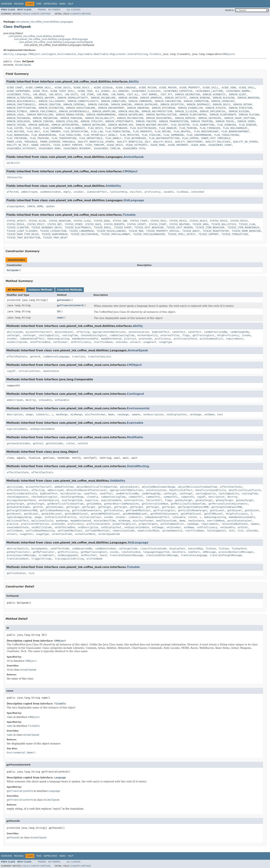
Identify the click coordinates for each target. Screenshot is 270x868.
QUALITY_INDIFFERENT (189, 142)
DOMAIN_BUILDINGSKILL (21, 101)
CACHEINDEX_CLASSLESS (146, 91)
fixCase (211, 549)
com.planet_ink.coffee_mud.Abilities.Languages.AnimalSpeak (56, 42)
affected (12, 192)
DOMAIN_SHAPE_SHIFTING (240, 118)
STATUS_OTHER (73, 224)
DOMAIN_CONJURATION (168, 101)
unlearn (135, 342)
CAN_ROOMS (118, 94)
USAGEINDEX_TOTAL (134, 148)
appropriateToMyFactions (109, 332)
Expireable (85, 54)
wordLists (13, 163)
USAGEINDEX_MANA (49, 148)
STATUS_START (158, 224)
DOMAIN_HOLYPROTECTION (157, 111)
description (15, 414)
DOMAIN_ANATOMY (44, 98)
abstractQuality (18, 549)
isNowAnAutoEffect (32, 339)
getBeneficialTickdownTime (66, 504)
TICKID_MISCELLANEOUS (111, 231)
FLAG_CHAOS (33, 128)
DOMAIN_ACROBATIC (214, 94)
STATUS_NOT (55, 224)
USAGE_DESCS (115, 145)
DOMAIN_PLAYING (249, 115)
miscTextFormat (95, 414)
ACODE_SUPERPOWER (18, 91)
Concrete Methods (70, 290)
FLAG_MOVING (163, 131)
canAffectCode (60, 549)
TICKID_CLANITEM (18, 227)
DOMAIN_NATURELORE (131, 115)
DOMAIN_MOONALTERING (70, 115)
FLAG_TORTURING (17, 138)
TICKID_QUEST (191, 231)
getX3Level (252, 510)
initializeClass (29, 371)
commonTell (136, 497)
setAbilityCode (17, 342)
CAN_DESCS (55, 94)
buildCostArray (71, 494)
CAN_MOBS (103, 94)
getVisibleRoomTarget (193, 510)
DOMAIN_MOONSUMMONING (101, 115)
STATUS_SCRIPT (137, 224)
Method (46, 14)
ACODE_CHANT (15, 88)
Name (111, 414)
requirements (235, 339)
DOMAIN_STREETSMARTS (119, 121)
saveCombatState (18, 527)
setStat (83, 443)
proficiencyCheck (185, 339)
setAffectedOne (40, 342)
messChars (179, 552)
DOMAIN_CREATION (49, 104)
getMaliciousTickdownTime (188, 504)
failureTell (154, 500)
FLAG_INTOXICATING (76, 131)
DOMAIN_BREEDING (248, 98)
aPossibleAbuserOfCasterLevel (87, 490)
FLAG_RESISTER (129, 135)
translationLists (100, 357)
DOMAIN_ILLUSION (186, 111)
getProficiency (68, 552)
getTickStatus (113, 510)
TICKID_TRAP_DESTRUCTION (23, 238)
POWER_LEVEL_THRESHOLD (22, 142)
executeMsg (195, 549)
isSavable (45, 400)
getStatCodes (55, 443)
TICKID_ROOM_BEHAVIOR (246, 231)
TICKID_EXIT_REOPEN (179, 227)
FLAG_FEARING (188, 128)
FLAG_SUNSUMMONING (199, 135)
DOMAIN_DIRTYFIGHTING (21, 108)
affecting (83, 332)
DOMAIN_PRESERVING (45, 118)
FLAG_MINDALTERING (118, 131)
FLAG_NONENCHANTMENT (235, 131)
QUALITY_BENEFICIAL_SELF (134, 142)
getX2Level (235, 510)
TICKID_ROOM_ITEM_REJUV (23, 234)
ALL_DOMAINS (121, 91)
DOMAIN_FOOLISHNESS (43, 111)
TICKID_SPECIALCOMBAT (116, 234)
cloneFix (92, 497)
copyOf (11, 371)
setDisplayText (176, 414)
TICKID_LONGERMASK (81, 231)
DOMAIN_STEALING (67, 121)
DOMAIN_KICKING (239, 111)
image (29, 414)
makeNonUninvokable (85, 339)
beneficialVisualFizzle (245, 490)
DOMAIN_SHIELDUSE (18, 121)
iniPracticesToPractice (60, 517)
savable (168, 192)
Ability (9, 54)
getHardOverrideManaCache (121, 504)
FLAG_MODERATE (142, 131)
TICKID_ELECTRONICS (78, 227)
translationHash (18, 559)
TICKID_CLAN (247, 224)
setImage (195, 414)
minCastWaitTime (105, 521)
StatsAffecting (138, 54)
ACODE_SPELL (247, 88)
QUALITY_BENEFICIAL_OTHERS (96, 142)
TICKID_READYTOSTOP (216, 231)
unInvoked (198, 192)
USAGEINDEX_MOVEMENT (77, 148)
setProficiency (81, 342)
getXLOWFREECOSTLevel (105, 514)
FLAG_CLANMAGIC (75, 128)
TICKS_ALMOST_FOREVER (68, 145)
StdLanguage (134, 200)
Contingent (49, 54)
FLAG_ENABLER (168, 128)
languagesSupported (156, 552)
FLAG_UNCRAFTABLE (91, 138)
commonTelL (153, 497)
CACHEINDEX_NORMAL (238, 91)
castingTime (70, 335)
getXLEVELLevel (52, 514)
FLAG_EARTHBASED (116, 128)
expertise (92, 500)
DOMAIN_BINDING (200, 98)
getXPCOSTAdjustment (164, 514)
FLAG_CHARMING (53, 128)
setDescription (153, 414)
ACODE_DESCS (63, 88)
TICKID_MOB (136, 231)
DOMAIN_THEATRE (146, 121)
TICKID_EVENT (123, 227)
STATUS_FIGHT (139, 221)
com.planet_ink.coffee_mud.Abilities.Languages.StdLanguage (51, 39)
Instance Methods (40, 290)
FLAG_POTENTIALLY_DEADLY (100, 135)
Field (26, 14)
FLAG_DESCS (95, 128)
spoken (50, 206)
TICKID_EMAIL (103, 227)
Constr (35, 14)
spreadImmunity (172, 531)
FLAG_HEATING (15, 131)
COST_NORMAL (150, 94)
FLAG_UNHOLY (113, 138)
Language (21, 54)
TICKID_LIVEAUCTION (53, 231)
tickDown (182, 192)
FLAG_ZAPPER (190, 138)
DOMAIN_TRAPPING (202, 121)
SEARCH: (230, 10)
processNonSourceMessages (236, 552)
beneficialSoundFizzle (211, 490)
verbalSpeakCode (109, 534)
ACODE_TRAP (85, 91)
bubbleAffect (161, 332)
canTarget (13, 335)
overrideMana (216, 521)
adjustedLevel (64, 332)
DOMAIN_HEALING (129, 111)
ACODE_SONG (229, 88)
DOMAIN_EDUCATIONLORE (81, 108)
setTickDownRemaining (40, 531)
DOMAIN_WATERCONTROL (65, 125)
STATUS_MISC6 (15, 224)
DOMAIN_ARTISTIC (176, 98)
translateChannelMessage (126, 555)
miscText (136, 192)
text (220, 414)
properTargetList (124, 524)
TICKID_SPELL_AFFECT (182, 234)
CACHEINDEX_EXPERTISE (178, 91)
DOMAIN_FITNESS (17, 111)
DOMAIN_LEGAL (15, 115)
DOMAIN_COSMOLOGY (223, 101)
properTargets (148, 524)
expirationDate (17, 429)
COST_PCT (166, 94)
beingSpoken (39, 549)
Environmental (67, 54)
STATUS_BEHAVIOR (60, 221)
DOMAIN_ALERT (238, 94)
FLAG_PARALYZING (70, 135)
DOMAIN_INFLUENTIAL (213, 111)
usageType (166, 342)
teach (103, 555)
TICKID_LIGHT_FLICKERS (22, 231)
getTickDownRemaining (55, 510)
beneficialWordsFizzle (22, 494)
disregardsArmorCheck (21, 500)
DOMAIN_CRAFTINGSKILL (21, 104)
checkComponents (18, 497)
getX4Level (14, 514)
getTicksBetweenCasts (87, 510)
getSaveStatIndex (18, 443)
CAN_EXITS (71, 94)
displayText (177, 549)
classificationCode (153, 549)
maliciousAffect (18, 521)
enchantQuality (148, 335)
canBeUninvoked (50, 192)
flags (186, 335)
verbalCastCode (62, 534)
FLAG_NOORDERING (18, 135)
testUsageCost (216, 531)
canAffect (179, 332)
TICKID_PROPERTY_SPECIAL (163, 231)
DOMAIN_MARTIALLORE (40, 115)
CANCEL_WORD (35, 206)
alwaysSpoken (15, 206)
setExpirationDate (42, 429)
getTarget (73, 507)
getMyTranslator (44, 552)
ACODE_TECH (40, 91)
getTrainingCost (203, 335)
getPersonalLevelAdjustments (228, 504)
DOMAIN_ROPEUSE (185, 118)
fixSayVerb (239, 549)
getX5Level (31, 514)
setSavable (62, 400)
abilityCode (15, 332)
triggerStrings (41, 559)
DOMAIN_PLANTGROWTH (223, 115)
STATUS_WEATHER (179, 224)
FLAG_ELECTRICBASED (143, 128)
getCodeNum (94, 504)
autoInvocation (139, 332)
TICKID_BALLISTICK (224, 224)
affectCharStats (42, 472)
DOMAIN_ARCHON (128, 98)
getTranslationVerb (70, 305)
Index (63, 4)
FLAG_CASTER (15, 128)
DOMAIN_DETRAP (243, 104)
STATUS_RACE (93, 224)
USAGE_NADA (198, 145)
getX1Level (217, 510)
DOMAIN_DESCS (222, 104)
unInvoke (121, 342)
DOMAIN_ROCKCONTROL (159, 118)
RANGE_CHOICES (41, 145)
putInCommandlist (211, 339)
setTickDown (15, 531)
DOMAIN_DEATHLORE (146, 104)
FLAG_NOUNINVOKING (44, 135)
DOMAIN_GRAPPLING (104, 111)
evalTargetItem (72, 500)
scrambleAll (47, 555)
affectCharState (18, 472)
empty (67, 192)
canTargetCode (128, 549)
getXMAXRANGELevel (135, 514)
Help (71, 4)
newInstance (51, 371)
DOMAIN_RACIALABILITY (100, 118)
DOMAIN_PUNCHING (71, 118)
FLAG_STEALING (151, 135)
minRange (76, 414)
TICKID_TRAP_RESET (55, 238)
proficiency (153, 192)
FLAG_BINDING (248, 125)
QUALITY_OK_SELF (18, 145)
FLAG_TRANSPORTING (64, 138)
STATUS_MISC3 (198, 221)
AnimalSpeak (23, 65)
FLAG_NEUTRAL (182, 131)
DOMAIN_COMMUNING (140, 101)
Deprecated (50, 4)
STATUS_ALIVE (37, 221)
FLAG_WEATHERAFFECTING (164, 138)
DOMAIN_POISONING (18, 118)
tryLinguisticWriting (69, 559)
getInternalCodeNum (155, 504)
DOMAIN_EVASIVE (216, 108)
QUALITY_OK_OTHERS (245, 142)
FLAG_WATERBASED (135, 138)
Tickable (155, 54)
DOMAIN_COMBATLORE (113, 101)
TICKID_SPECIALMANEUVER (149, 234)
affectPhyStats (17, 357)
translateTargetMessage (226, 555)
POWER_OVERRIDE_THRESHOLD (58, 142)
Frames (42, 10)
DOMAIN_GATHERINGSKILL (74, 111)
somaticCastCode (123, 531)
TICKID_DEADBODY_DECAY (47, 227)
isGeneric (42, 414)
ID (58, 311)
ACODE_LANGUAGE (126, 88)
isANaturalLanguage (56, 357)
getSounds (64, 300)
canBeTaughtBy (240, 332)
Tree (39, 4)
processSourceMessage (21, 555)
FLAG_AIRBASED (227, 125)
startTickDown (103, 342)
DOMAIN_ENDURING (138, 108)
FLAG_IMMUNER (52, 131)
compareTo (188, 497)
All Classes (74, 10)
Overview (7, 4)
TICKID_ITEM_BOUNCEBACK (243, 227)
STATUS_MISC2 (178, 221)
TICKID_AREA (201, 224)
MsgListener (118, 54)
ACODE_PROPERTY (190, 88)
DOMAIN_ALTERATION (19, 98)
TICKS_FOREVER (95, 145)
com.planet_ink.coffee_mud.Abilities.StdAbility (37, 36)
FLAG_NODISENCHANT (206, 131)
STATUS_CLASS (82, 221)
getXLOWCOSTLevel (76, 514)
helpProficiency (228, 335)
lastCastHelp (119, 192)
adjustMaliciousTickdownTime (198, 487)
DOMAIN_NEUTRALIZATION (161, 115)
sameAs (136, 414)
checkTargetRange (72, 497)
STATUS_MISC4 (219, 221)
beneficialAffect (181, 490)
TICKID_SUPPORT (209, 234)
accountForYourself (39, 332)
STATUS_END (120, 221)
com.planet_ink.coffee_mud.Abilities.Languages (44, 22)
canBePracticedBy (216, 332)
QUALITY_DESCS (163, 142)
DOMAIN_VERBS (246, 121)
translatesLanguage (194, 555)
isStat (71, 443)
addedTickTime (64, 487)
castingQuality (49, 335)
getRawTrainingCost (94, 552)
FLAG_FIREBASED (210, 128)
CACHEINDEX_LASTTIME (209, 91)
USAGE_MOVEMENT (178, 145)
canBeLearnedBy (82, 549)
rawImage (123, 414)
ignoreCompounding (19, 517)
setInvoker (60, 342)
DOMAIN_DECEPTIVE (172, 104)
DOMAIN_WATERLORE (94, 125)
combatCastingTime (122, 335)
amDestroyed (29, 192)
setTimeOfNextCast (70, 531)
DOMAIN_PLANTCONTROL (193, 115)
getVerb (35, 357)
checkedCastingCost (94, 335)
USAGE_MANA (158, 145)
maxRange (62, 414)
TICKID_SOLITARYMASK (84, 234)
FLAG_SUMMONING (174, 135)
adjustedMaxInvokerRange (158, 487)
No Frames (54, 10)
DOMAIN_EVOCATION (240, 108)
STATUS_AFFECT (16, 221)
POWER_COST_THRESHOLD (216, 138)
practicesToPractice (35, 524)
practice (130, 339)
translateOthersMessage (162, 555)
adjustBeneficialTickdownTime (97, 487)
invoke (246, 335)
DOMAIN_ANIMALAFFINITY (73, 98)
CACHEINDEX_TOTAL (18, 94)
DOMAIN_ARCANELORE (103, 98)
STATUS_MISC (159, 221)
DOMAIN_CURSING (98, 104)
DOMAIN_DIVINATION (51, 108)
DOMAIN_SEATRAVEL (210, 118)
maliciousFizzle (42, 521)
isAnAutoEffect (97, 192)
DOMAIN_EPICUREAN (163, 108)
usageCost (150, 342)
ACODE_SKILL (211, 88)
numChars (194, 552)
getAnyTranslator (18, 552)
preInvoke (145, 339)
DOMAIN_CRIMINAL (74, 104)
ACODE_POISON (147, 88)
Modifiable (101, 54)
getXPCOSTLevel (191, 514)
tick (240, 531)
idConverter (15, 177)
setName (209, 414)
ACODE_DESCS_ (82, 88)
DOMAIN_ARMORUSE (151, 98)
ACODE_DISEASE (103, 88)
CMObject (34, 54)
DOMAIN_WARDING (39, 125)
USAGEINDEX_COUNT (220, 145)
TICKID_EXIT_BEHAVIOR (149, 227)
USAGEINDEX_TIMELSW (107, 148)
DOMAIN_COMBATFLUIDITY (83, 101)
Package (19, 4)
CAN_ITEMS (87, 94)
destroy (31, 400)
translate (79, 357)
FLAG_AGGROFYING (203, 125)
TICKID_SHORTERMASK (55, 234)
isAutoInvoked (131, 552)
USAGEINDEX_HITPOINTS (21, 148)
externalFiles (170, 335)
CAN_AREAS (39, 94)
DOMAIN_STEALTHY (92, 121)
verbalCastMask (85, 534)
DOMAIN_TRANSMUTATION (174, 121)
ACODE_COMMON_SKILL (39, 88)
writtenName (95, 559)
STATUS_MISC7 (36, 224)
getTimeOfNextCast (138, 510)
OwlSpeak (12, 270)
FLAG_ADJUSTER (180, 125)
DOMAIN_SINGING (43, 121)
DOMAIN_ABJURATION (187, 94)
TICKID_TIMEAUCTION (235, 234)
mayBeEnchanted (111, 339)
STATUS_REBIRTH (114, 224)
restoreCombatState (235, 524)
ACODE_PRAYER (168, 88)
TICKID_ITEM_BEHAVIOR (210, 227)
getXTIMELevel (214, 514)
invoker (79, 192)
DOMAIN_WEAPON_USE (121, 125)
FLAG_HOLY (34, 131)
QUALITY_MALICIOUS (218, 142)
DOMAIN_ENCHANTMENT (111, 108)
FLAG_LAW (97, 131)
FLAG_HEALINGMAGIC (235, 128)
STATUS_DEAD (102, 221)
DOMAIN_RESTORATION (130, 118)
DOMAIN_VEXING (16, 125)
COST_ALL (133, 94)
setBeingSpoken (68, 555)
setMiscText (89, 555)
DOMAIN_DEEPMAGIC (198, 104)
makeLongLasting (58, 339)
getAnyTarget (184, 500)
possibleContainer (240, 521)
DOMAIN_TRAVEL (225, 121)
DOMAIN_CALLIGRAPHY (52, 101)
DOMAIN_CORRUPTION (196, 101)
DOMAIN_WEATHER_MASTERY (152, 125)
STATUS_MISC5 (239, 221)
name (60, 318)
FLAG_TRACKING (39, 138)
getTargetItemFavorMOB (193, 507)
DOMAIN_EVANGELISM (190, 108)
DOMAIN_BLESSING (224, 98)
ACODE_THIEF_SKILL (63, 91)
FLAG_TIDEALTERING (227, 135)
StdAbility (113, 186)
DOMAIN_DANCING (121, 104)
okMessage (209, 552)
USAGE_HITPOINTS (137, 145)
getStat (38, 443)
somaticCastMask (148, 531)
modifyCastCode (166, 521)
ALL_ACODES (102, 91)
